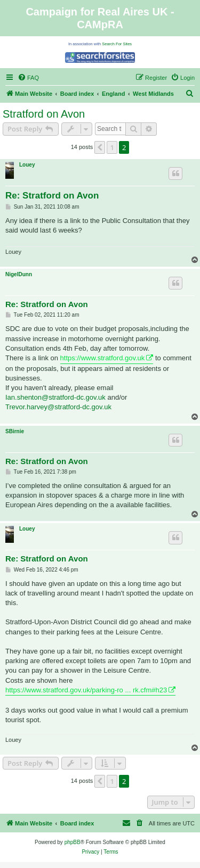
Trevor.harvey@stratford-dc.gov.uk (58, 407)
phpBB (73, 842)
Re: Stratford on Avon (52, 196)
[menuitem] (28, 78)
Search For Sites (117, 44)
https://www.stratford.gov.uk (103, 358)
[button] (100, 147)
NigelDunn (19, 274)
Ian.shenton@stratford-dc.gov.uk (55, 397)
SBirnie (15, 431)
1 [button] (112, 147)
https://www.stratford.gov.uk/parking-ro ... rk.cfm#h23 (86, 690)
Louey (27, 165)
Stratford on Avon (44, 114)
